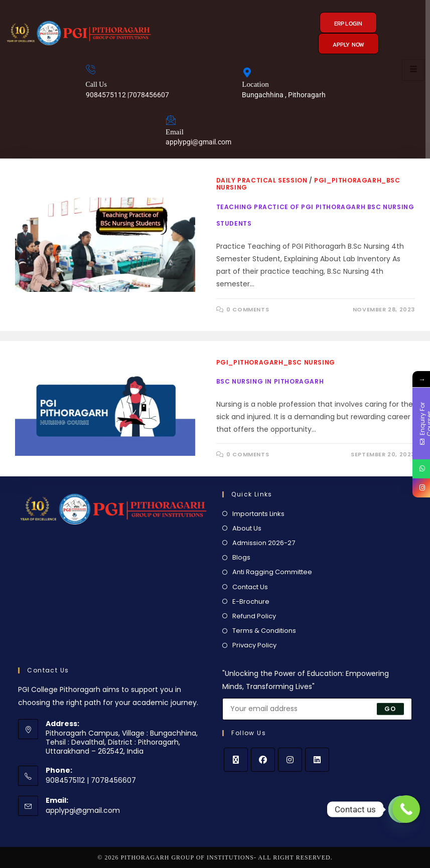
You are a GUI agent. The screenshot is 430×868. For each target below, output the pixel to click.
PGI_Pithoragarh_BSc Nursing (276, 362)
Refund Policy (254, 616)
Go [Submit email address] (390, 709)
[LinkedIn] (317, 760)
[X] (236, 760)
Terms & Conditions (264, 631)
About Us (247, 528)
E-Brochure (251, 601)
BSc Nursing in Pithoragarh (270, 381)
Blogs (241, 557)
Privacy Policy (254, 645)
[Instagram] (290, 760)
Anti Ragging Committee (272, 572)
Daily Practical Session (262, 180)
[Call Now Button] (406, 809)
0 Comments (248, 309)
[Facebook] (263, 760)
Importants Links (258, 514)
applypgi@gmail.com (83, 810)
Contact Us (250, 587)
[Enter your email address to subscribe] (317, 709)
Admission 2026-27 (264, 543)
